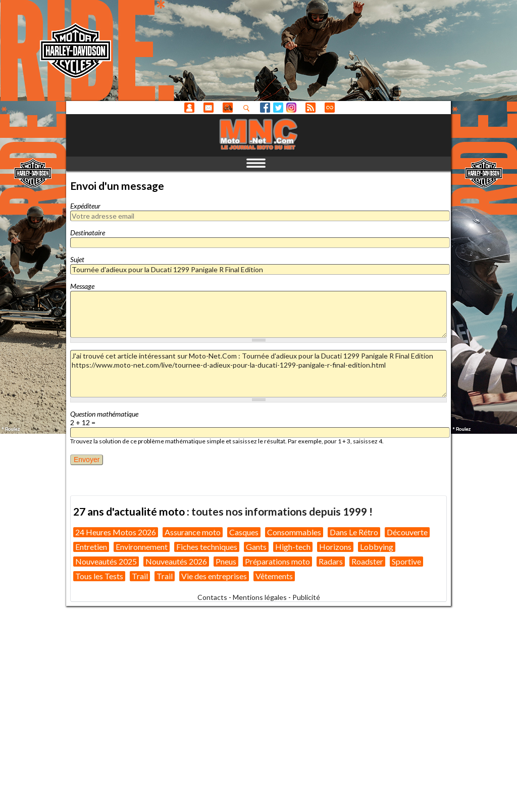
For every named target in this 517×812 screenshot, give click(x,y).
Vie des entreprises (214, 576)
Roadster (367, 561)
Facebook (265, 108)
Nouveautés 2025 (106, 561)
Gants (256, 547)
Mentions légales (260, 597)
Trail (140, 576)
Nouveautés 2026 (176, 561)
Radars (331, 561)
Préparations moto (277, 561)
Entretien (91, 547)
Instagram (291, 108)
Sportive (406, 561)
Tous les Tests (99, 576)
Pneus (226, 561)
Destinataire (88, 233)
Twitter (278, 108)
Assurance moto (193, 532)
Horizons (335, 547)
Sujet (77, 259)
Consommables (294, 532)
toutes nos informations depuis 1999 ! (282, 511)
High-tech (293, 547)
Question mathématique (104, 414)
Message (82, 286)
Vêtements (274, 576)
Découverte (407, 532)
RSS (311, 108)
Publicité (306, 597)
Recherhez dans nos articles (248, 108)
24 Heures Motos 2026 (116, 532)
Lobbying (377, 547)
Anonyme (189, 108)
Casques (244, 532)
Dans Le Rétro (354, 532)
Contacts (212, 597)
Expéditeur (85, 206)
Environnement (142, 547)
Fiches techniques (207, 547)
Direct (330, 108)
